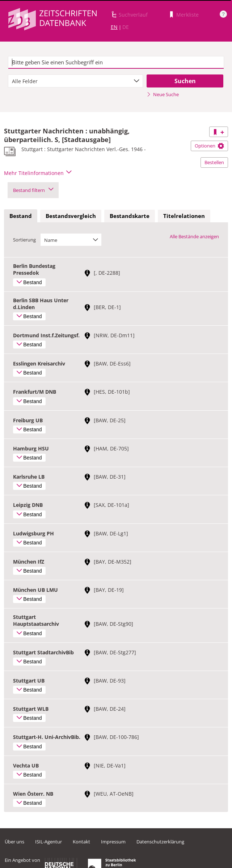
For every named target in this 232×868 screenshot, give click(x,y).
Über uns (14, 842)
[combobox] (75, 81)
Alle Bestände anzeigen (194, 236)
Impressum (113, 842)
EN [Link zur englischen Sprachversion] (114, 27)
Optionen (209, 146)
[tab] (21, 216)
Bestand (21, 216)
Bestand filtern (33, 190)
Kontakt (81, 842)
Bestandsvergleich (71, 216)
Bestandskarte (130, 216)
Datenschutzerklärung (160, 842)
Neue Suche (163, 94)
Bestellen (214, 162)
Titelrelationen (184, 216)
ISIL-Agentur (48, 842)
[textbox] (116, 63)
